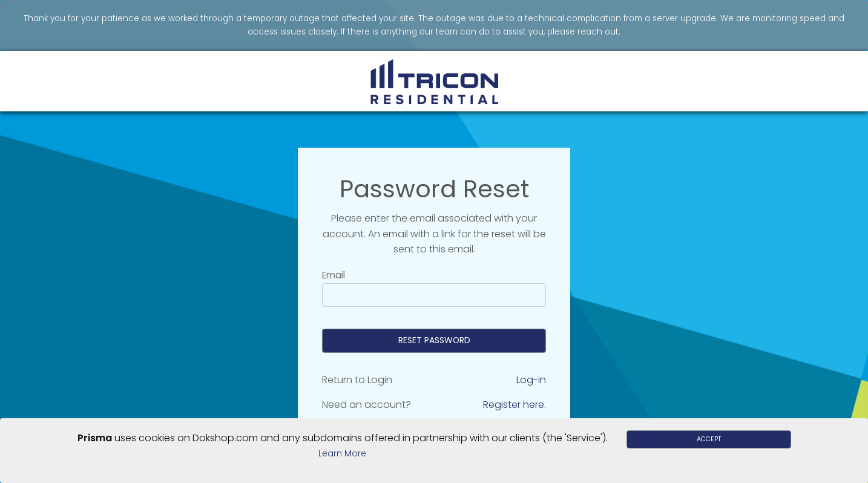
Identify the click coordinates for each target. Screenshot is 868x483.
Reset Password (434, 340)
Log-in (531, 380)
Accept (709, 439)
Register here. (515, 405)
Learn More (342, 453)
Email (334, 275)
